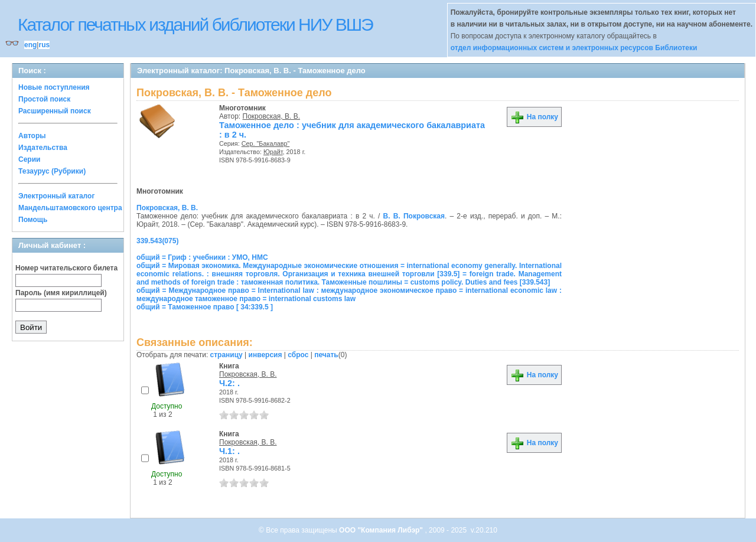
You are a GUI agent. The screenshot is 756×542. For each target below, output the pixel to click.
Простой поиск (44, 99)
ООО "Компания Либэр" (382, 530)
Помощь (33, 220)
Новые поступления (54, 87)
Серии (29, 159)
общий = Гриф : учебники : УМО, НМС (202, 257)
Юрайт (273, 152)
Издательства (43, 148)
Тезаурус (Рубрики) (52, 171)
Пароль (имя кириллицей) (61, 293)
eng (30, 45)
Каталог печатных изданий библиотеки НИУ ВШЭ (195, 25)
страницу (227, 355)
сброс (298, 355)
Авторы (32, 136)
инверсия (265, 355)
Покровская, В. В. (272, 116)
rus (44, 45)
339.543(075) (157, 241)
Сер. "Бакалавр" (266, 143)
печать (326, 355)
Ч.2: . (229, 383)
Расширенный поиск (55, 111)
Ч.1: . (229, 451)
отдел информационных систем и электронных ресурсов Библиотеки (574, 48)
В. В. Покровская (414, 216)
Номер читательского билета (66, 268)
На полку (534, 117)
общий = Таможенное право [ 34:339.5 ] (205, 307)
